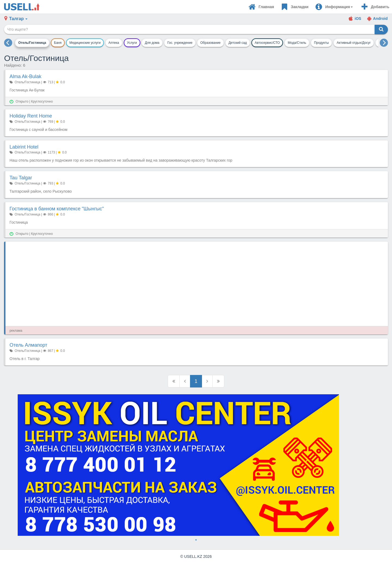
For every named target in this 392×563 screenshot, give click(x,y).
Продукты (321, 43)
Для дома (152, 43)
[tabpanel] (196, 465)
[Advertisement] (173, 284)
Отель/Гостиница (32, 43)
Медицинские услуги (85, 43)
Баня (58, 43)
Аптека (114, 43)
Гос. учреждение (180, 43)
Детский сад (238, 43)
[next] (384, 43)
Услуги (132, 43)
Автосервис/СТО (267, 43)
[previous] (8, 43)
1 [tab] (196, 540)
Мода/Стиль (297, 43)
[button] (334, 7)
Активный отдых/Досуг (354, 43)
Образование (210, 43)
